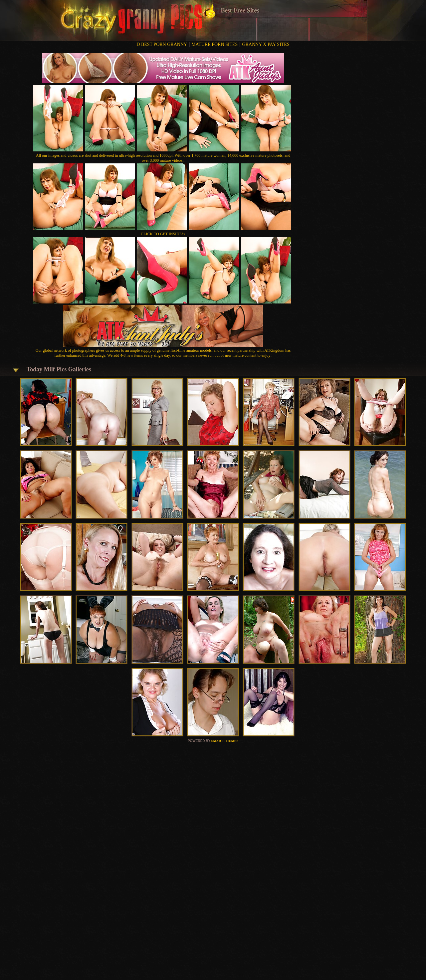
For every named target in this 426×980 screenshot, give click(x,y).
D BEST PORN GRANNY (162, 44)
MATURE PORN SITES (214, 44)
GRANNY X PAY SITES (266, 44)
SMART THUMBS (225, 741)
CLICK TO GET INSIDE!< (163, 234)
